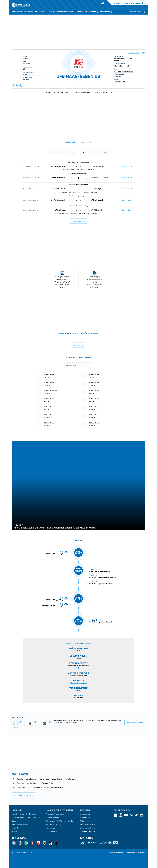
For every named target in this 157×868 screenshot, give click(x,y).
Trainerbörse (50, 828)
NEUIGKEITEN (41, 12)
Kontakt (15, 831)
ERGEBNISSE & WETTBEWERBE (23, 12)
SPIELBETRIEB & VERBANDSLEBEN (62, 12)
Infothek (126, 3)
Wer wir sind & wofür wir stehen (24, 814)
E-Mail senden (83, 675)
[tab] (71, 143)
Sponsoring (16, 821)
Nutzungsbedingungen (117, 852)
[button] (13, 86)
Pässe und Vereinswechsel (55, 814)
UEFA (24, 852)
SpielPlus (117, 3)
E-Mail (127, 66)
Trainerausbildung (53, 817)
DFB (18, 852)
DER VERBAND (106, 12)
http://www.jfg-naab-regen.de (123, 71)
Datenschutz (131, 852)
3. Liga (82, 821)
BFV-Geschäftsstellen (54, 824)
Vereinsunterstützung (20, 824)
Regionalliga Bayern (87, 824)
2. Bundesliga (85, 817)
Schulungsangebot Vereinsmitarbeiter (60, 821)
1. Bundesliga (85, 814)
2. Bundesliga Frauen (88, 831)
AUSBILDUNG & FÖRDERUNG (88, 12)
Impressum (142, 852)
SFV (13, 852)
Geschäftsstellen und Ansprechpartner (26, 817)
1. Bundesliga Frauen (88, 828)
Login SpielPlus (52, 831)
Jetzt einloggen (136, 3)
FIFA (30, 852)
